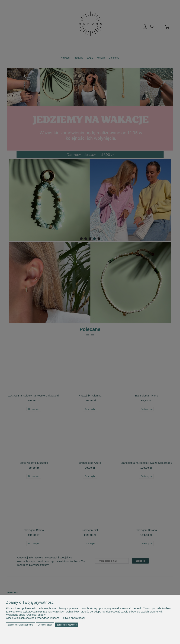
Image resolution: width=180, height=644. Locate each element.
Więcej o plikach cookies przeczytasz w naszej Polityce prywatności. (46, 618)
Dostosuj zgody (45, 625)
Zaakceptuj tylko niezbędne (20, 625)
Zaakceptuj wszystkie (67, 625)
